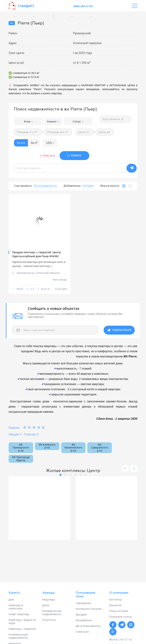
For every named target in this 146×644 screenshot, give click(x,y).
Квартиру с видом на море (22, 621)
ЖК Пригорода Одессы (21, 459)
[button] (50, 143)
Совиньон (82, 632)
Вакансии (116, 605)
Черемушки (83, 603)
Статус (78, 121)
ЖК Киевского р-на (47, 446)
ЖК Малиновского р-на (73, 448)
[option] (56, 15)
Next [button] (65, 221)
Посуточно (49, 620)
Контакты (115, 599)
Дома (46, 605)
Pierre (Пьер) (60, 280)
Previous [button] (14, 221)
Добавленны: (72, 186)
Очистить (49, 156)
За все (21, 143)
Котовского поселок (89, 609)
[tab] (124, 186)
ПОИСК (76, 156)
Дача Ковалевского (88, 626)
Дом (11, 599)
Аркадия (81, 614)
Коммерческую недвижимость (18, 636)
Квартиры (49, 599)
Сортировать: (23, 186)
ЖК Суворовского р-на (100, 448)
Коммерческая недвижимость (52, 612)
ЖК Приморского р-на (21, 448)
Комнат (53, 121)
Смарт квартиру (19, 614)
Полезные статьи (121, 617)
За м (34, 143)
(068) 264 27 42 (83, 6)
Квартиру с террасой (22, 629)
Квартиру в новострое (16, 607)
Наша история (119, 611)
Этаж (28, 121)
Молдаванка (84, 620)
